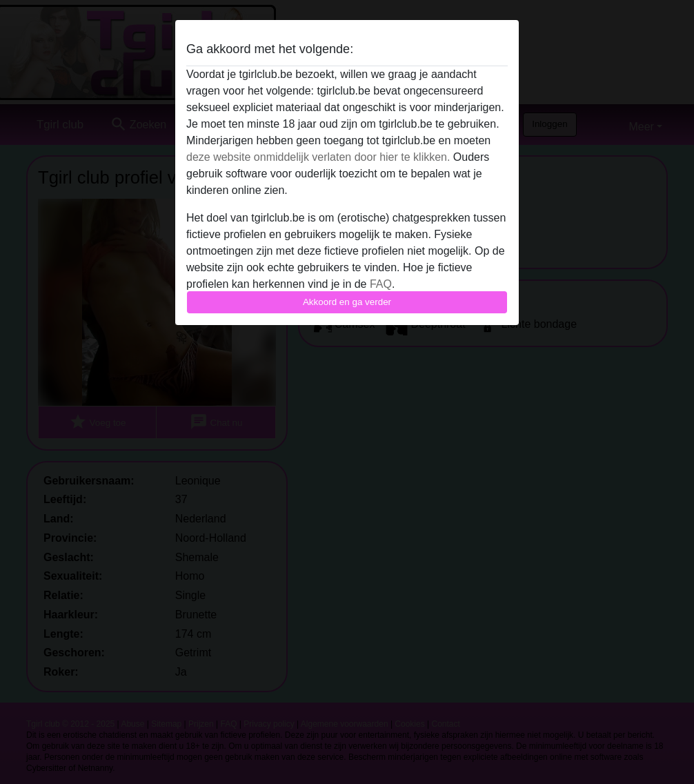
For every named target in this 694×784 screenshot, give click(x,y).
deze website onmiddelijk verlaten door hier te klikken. (318, 157)
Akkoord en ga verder (347, 302)
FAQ (381, 284)
